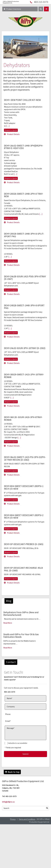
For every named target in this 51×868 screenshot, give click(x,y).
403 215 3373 (41, 2)
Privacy (13, 819)
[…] (8, 126)
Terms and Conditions (27, 819)
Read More (8, 623)
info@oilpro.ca (8, 802)
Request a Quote (11, 130)
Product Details (12, 134)
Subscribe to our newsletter (18, 743)
